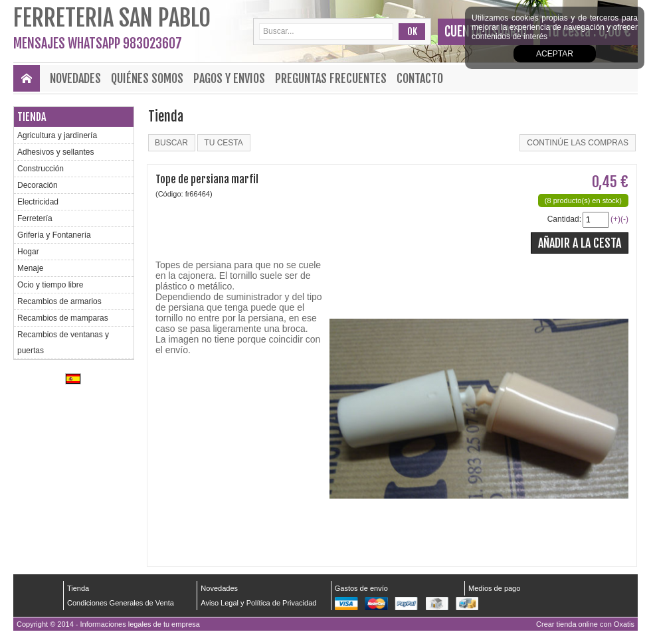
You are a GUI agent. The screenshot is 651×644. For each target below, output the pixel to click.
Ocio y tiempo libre (50, 285)
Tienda (32, 117)
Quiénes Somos (147, 78)
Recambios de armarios (59, 301)
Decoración (38, 185)
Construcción (41, 169)
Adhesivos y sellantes (55, 152)
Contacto (420, 78)
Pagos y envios (229, 78)
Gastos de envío (361, 588)
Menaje (30, 268)
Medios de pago (494, 588)
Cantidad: (564, 219)
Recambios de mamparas (63, 318)
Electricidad (38, 202)
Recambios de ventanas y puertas (63, 343)
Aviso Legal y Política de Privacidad (258, 603)
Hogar (28, 252)
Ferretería (35, 218)
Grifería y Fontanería (54, 235)
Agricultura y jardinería (57, 135)
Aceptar (555, 54)
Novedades (75, 78)
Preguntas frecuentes (331, 78)
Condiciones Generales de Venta (121, 603)
